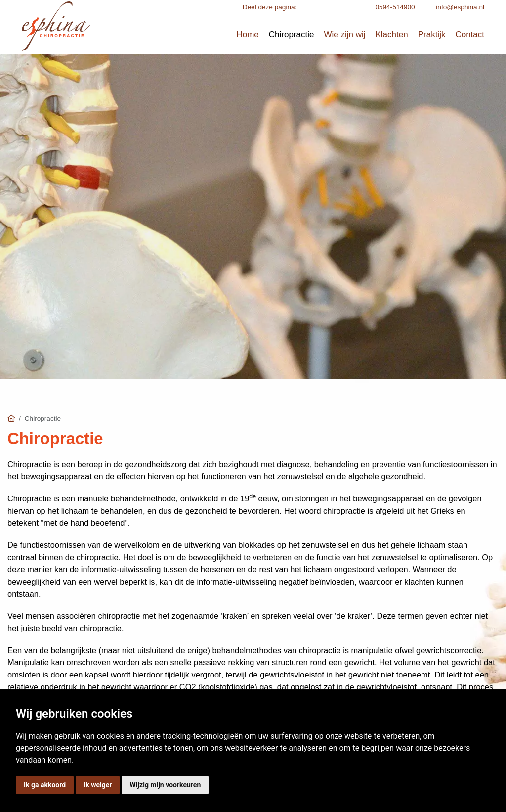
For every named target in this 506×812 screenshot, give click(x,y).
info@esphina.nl (460, 7)
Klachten (392, 34)
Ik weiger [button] (98, 785)
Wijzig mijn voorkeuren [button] (165, 785)
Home (247, 34)
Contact (470, 34)
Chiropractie (292, 34)
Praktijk (432, 34)
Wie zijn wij (344, 34)
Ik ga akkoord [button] (45, 785)
